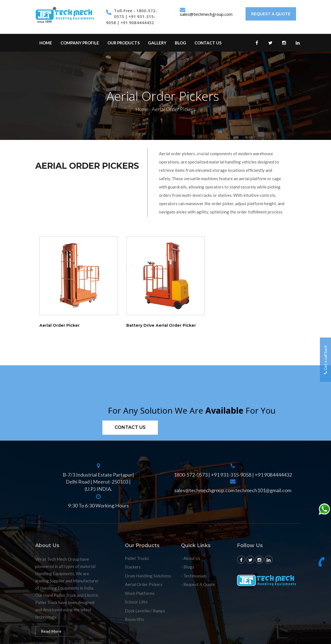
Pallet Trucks (137, 558)
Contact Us (208, 43)
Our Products (123, 43)
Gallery (157, 43)
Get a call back (325, 360)
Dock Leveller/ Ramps (145, 611)
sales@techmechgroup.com (206, 14)
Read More (51, 631)
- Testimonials (194, 576)
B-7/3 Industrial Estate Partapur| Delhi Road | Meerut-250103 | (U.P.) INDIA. (98, 482)
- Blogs (188, 567)
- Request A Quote (198, 584)
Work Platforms (140, 593)
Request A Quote (271, 14)
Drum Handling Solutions (148, 576)
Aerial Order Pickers (144, 584)
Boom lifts (134, 619)
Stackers (133, 567)
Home (46, 43)
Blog (180, 43)
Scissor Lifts (136, 602)
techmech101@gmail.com (263, 490)
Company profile (80, 43)
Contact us (130, 427)
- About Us (191, 558)
